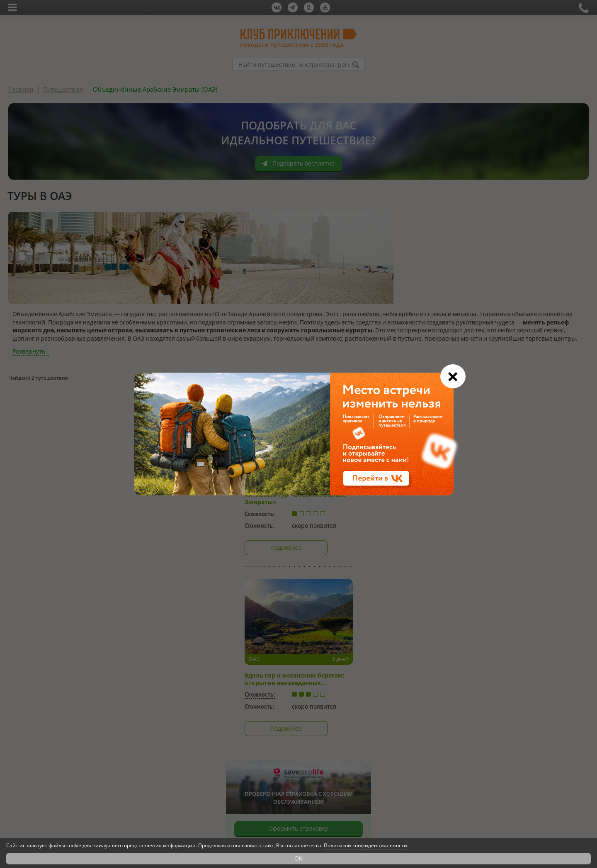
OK (298, 858)
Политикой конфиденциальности (365, 845)
